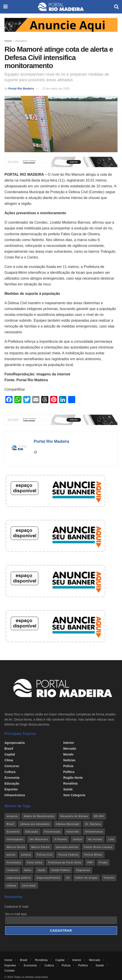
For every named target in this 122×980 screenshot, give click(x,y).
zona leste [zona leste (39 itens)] (29, 886)
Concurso (12, 766)
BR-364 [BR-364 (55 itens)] (99, 816)
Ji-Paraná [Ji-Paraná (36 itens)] (60, 839)
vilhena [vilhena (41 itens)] (11, 886)
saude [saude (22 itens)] (41, 870)
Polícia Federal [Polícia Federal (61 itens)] (68, 855)
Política (69, 772)
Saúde (68, 789)
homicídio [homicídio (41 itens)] (73, 832)
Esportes (11, 789)
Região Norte (73, 778)
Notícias (69, 760)
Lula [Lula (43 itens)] (111, 839)
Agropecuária (15, 743)
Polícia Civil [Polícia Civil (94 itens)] (45, 855)
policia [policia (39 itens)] (11, 855)
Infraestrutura (15, 795)
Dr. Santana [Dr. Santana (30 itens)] (93, 824)
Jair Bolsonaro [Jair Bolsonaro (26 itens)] (39, 839)
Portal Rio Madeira (21, 89)
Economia (12, 778)
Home (8, 41)
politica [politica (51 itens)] (26, 855)
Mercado (70, 749)
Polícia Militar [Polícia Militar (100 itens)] (93, 855)
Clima (9, 760)
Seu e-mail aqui (16, 914)
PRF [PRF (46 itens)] (90, 862)
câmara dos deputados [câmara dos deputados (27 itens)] (35, 824)
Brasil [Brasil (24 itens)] (11, 824)
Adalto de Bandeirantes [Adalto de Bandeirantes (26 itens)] (39, 816)
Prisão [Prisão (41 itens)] (103, 862)
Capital (10, 754)
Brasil (9, 749)
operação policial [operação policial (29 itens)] (67, 847)
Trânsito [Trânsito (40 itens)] (109, 878)
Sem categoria (74, 795)
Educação (12, 783)
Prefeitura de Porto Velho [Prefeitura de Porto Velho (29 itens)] (65, 862)
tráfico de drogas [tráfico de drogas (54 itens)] (87, 878)
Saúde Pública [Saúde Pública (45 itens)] (61, 870)
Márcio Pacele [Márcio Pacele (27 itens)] (41, 847)
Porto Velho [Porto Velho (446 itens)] (35, 862)
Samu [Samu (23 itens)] (28, 870)
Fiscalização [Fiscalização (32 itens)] (52, 832)
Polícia (68, 766)
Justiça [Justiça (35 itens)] (77, 839)
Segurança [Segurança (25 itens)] (83, 870)
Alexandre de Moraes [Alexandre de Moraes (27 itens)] (74, 816)
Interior (69, 743)
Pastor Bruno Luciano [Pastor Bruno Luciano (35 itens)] (98, 847)
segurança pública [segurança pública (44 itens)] (19, 878)
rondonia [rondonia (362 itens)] (12, 870)
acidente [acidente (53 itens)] (12, 816)
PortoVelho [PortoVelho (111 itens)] (14, 862)
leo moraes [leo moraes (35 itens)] (95, 839)
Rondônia (21, 41)
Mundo (68, 754)
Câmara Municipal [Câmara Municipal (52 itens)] (67, 824)
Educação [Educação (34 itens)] (32, 832)
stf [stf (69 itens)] (68, 878)
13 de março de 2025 (56, 89)
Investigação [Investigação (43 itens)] (15, 839)
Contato (10, 970)
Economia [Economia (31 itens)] (13, 832)
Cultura (10, 772)
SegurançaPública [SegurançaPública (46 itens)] (48, 878)
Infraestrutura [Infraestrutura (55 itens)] (94, 832)
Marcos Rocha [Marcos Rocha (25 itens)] (16, 847)
